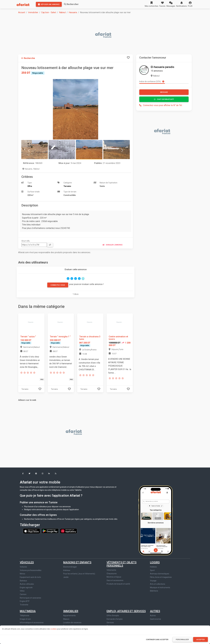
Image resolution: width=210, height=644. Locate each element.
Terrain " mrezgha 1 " (60, 337)
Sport (152, 570)
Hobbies (153, 567)
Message (164, 92)
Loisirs (155, 562)
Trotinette (24, 605)
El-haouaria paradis (163, 67)
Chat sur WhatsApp (164, 99)
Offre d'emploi (113, 616)
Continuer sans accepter (157, 640)
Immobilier (33, 12)
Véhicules (27, 562)
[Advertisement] (99, 35)
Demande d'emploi (115, 619)
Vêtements (111, 570)
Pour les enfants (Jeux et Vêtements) (79, 574)
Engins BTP (25, 601)
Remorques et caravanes (30, 598)
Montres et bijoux (114, 577)
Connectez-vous (58, 285)
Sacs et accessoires (115, 580)
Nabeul (62, 12)
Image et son (25, 619)
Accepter (200, 640)
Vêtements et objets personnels (122, 564)
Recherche (28, 58)
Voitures (23, 567)
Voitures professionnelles (31, 570)
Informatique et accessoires (32, 623)
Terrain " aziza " (28, 337)
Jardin (66, 577)
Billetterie (154, 591)
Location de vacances (72, 623)
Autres (155, 611)
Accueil (22, 12)
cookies (54, 629)
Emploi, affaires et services (126, 611)
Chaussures (112, 574)
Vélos (22, 591)
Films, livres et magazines (161, 577)
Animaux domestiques (160, 574)
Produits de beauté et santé (118, 584)
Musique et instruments (160, 587)
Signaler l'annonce (113, 245)
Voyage (153, 581)
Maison (66, 619)
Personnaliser (182, 640)
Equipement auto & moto (30, 577)
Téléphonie (25, 616)
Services (110, 623)
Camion (23, 594)
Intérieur (67, 570)
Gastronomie (155, 619)
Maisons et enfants (77, 562)
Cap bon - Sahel (49, 12)
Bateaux (23, 581)
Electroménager (70, 567)
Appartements (69, 616)
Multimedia (28, 611)
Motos (22, 574)
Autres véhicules (27, 584)
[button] (190, 4)
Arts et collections (158, 584)
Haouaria (73, 12)
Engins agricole (26, 587)
